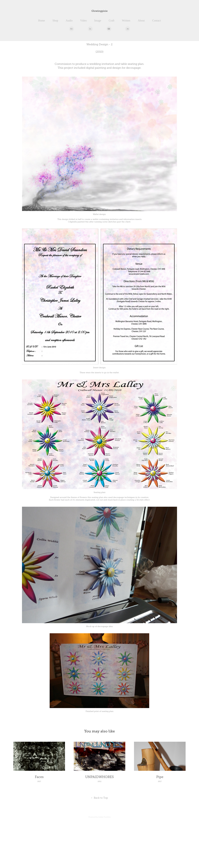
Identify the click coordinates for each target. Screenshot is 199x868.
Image (98, 20)
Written (126, 20)
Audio (69, 20)
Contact (157, 20)
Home (42, 20)
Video (83, 20)
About (141, 20)
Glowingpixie (99, 11)
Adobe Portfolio (104, 817)
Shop (55, 20)
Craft (112, 20)
